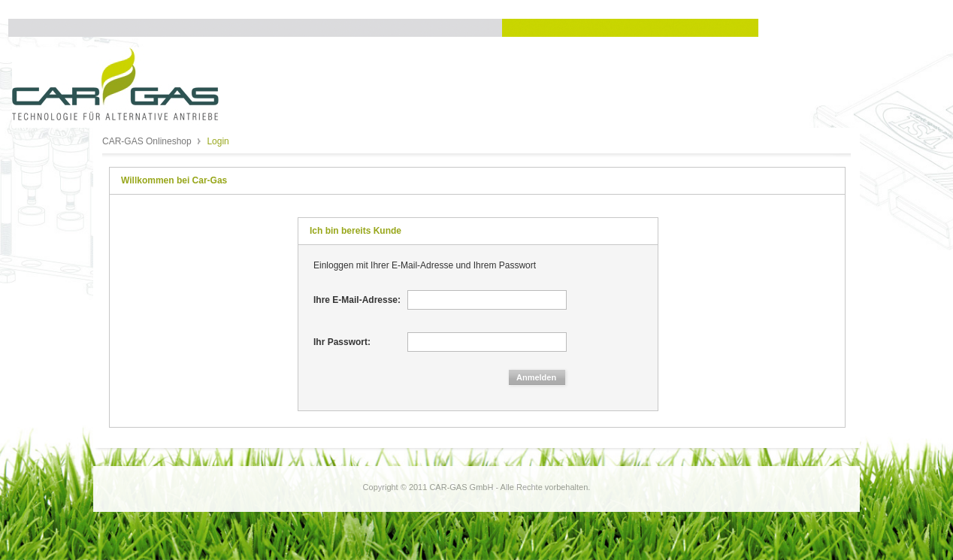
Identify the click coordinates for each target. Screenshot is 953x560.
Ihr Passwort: (342, 342)
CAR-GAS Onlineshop (148, 141)
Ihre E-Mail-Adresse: (357, 300)
